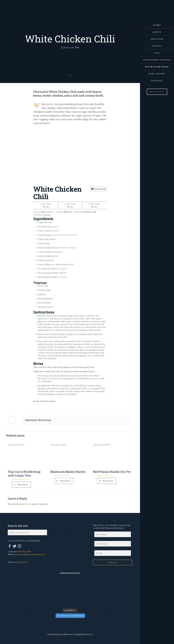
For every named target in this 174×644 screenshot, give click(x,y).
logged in (25, 504)
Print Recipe (99, 189)
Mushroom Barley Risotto (68, 472)
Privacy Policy (22, 562)
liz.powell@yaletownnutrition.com (31, 554)
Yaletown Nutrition (38, 420)
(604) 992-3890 (25, 552)
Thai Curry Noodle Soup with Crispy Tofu (24, 474)
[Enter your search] (27, 532)
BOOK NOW (157, 92)
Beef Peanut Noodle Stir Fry (112, 472)
